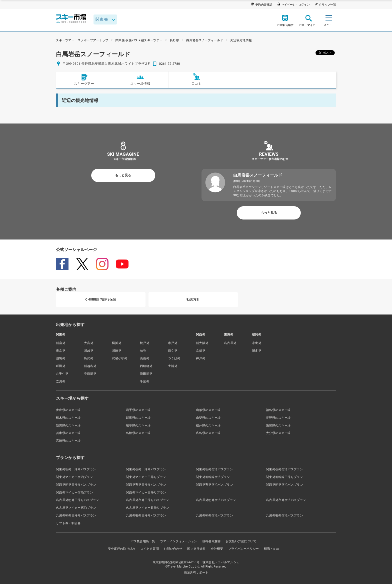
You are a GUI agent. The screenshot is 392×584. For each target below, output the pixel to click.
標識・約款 (272, 549)
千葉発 (145, 381)
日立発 (173, 351)
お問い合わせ (173, 549)
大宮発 (89, 343)
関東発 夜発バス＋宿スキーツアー (139, 40)
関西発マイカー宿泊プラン (74, 492)
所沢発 (89, 358)
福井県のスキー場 (208, 425)
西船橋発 (146, 366)
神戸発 (201, 358)
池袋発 (61, 358)
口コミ (196, 79)
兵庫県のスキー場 (68, 433)
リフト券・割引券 (68, 523)
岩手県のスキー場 (138, 410)
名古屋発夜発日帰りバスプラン (147, 500)
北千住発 (62, 374)
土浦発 (173, 366)
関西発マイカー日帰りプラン (146, 492)
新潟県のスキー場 (68, 425)
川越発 (89, 351)
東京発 (61, 351)
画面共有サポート (196, 572)
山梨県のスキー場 (208, 418)
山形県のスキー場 (208, 410)
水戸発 (173, 343)
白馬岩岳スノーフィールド (205, 40)
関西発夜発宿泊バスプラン (214, 485)
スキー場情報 (140, 79)
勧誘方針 (193, 299)
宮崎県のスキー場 (68, 441)
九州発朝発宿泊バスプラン (214, 515)
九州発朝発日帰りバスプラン (76, 515)
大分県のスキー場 (278, 433)
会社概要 (217, 549)
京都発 (201, 351)
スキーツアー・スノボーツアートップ (82, 40)
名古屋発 (230, 343)
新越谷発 (90, 366)
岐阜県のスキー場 (138, 425)
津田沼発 (146, 374)
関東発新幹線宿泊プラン (213, 477)
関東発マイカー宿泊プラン (74, 477)
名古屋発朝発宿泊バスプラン (216, 500)
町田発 (61, 366)
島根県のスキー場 (138, 433)
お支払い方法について (241, 541)
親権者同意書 (211, 541)
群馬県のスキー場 (138, 418)
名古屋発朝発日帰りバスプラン (77, 500)
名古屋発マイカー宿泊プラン (76, 508)
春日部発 (90, 374)
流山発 (145, 358)
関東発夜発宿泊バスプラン (284, 469)
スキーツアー (84, 79)
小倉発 (257, 343)
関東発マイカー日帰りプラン (146, 477)
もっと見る (123, 175)
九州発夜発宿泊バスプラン (284, 515)
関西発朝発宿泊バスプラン (284, 485)
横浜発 (117, 343)
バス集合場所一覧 (143, 541)
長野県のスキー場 (278, 418)
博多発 (257, 351)
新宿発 (61, 343)
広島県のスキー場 (208, 433)
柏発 (143, 351)
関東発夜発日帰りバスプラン (146, 469)
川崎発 (117, 351)
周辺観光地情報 (241, 40)
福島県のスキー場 (278, 410)
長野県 (174, 40)
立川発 (61, 381)
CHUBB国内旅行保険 (101, 299)
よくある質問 (150, 549)
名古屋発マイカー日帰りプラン (147, 508)
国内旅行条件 (196, 549)
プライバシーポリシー (244, 549)
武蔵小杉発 (120, 358)
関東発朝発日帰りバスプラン (76, 469)
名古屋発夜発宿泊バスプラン (286, 500)
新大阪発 (202, 343)
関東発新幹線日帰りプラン (284, 477)
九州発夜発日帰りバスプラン (146, 515)
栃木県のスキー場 (68, 418)
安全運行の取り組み (122, 549)
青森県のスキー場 (68, 410)
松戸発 (145, 343)
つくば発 (174, 358)
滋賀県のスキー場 (278, 425)
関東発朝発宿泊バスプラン (214, 469)
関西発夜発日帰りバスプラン (146, 485)
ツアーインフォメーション (179, 541)
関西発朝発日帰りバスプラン (76, 485)
